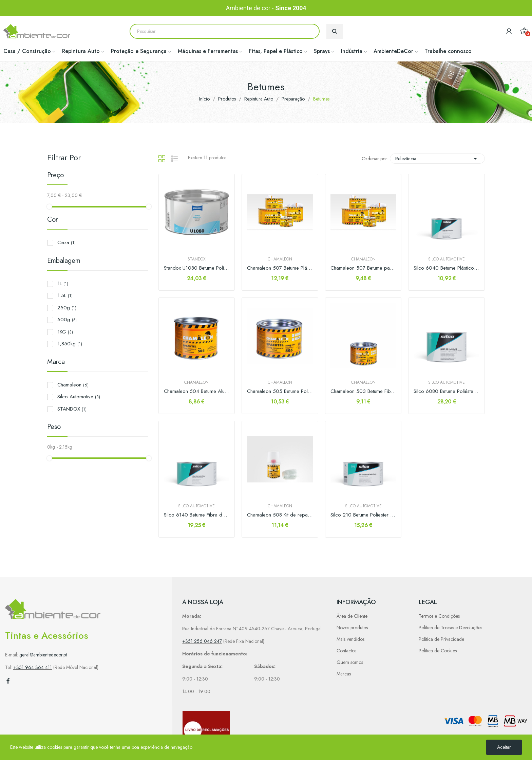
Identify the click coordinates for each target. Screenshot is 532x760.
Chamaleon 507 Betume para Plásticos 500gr (363, 268)
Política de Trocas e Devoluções (450, 628)
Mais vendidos (350, 639)
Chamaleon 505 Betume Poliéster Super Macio (280, 391)
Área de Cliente (352, 616)
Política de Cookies (438, 651)
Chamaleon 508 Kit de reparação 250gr (280, 515)
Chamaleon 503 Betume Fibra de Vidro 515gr (363, 391)
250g (67, 308)
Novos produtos (352, 628)
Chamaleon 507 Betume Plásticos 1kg (280, 268)
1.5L (65, 295)
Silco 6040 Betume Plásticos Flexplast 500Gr (446, 268)
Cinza (66, 242)
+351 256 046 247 (202, 641)
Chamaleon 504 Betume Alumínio (197, 391)
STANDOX (72, 409)
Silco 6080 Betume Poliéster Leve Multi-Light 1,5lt (446, 391)
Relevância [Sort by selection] (437, 159)
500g (67, 320)
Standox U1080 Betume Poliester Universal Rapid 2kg (197, 268)
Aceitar (504, 747)
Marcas (344, 674)
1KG (65, 332)
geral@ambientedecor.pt (43, 655)
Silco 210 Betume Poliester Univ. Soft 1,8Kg (363, 515)
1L (63, 284)
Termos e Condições (439, 616)
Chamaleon (73, 385)
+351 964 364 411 (33, 667)
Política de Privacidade (441, 639)
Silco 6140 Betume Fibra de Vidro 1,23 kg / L (197, 515)
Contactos (346, 651)
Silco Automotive (79, 397)
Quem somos (350, 662)
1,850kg (70, 344)
